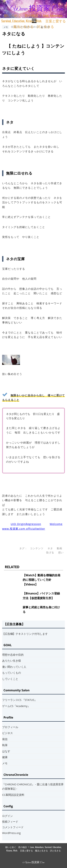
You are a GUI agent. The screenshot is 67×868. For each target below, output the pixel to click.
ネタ (50, 548)
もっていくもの (12, 673)
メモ (6, 27)
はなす (6, 751)
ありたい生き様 (12, 661)
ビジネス (8, 733)
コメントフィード (13, 827)
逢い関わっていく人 (14, 667)
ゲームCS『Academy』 (16, 706)
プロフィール (10, 727)
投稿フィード (10, 822)
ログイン (8, 816)
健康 (5, 757)
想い (61, 552)
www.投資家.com (37, 9)
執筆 (5, 745)
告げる (50, 552)
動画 (59, 548)
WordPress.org (11, 833)
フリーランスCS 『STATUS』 (20, 700)
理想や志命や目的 (13, 655)
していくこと (10, 679)
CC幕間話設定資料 (13, 795)
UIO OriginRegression (26, 524)
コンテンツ (37, 548)
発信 (5, 739)
